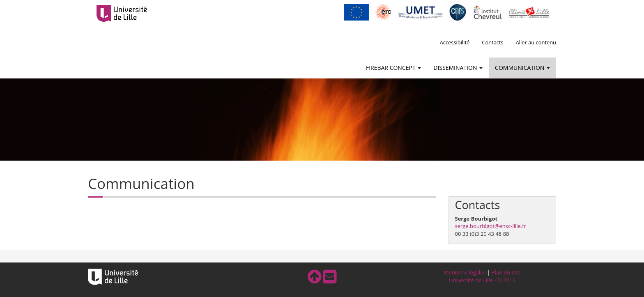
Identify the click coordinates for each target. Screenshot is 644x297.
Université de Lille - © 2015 (482, 280)
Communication (522, 68)
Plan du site (506, 272)
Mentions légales (465, 272)
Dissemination (458, 68)
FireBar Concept (393, 68)
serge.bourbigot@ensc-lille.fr (491, 226)
